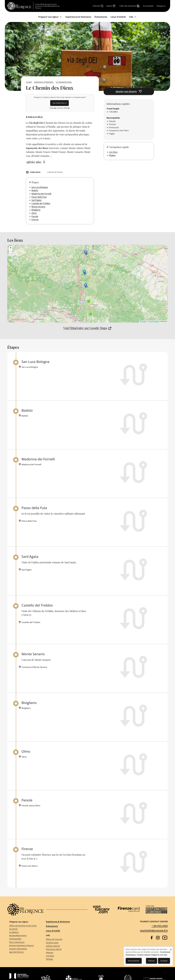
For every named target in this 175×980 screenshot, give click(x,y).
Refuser (152, 961)
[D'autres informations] (23, 949)
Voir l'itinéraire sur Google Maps (85, 328)
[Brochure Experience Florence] (23, 945)
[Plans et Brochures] (23, 942)
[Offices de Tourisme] (65, 939)
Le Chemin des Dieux (64, 82)
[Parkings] (65, 959)
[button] (86, 286)
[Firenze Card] (129, 910)
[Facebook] (152, 938)
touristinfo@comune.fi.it (154, 930)
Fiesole (35, 216)
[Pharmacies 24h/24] (65, 949)
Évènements (52, 926)
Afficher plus (34, 162)
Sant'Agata (36, 200)
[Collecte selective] (65, 946)
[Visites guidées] (23, 939)
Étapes (112, 155)
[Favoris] (111, 6)
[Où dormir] (23, 929)
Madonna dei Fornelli (41, 194)
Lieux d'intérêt (53, 931)
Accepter (164, 961)
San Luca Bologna (40, 187)
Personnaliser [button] (134, 961)
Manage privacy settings (60, 108)
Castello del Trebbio (41, 203)
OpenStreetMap (154, 321)
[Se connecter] (148, 6)
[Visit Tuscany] (101, 909)
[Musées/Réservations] (23, 936)
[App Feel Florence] (23, 952)
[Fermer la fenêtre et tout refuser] (171, 948)
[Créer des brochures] (130, 6)
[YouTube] (165, 938)
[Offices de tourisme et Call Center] (23, 926)
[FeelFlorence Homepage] (20, 6)
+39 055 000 (160, 925)
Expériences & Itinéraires (44, 82)
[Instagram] (158, 938)
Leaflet (143, 321)
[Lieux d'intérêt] (118, 17)
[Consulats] (65, 956)
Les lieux (113, 152)
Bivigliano (36, 210)
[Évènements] (101, 17)
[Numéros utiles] (65, 943)
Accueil (29, 82)
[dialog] (148, 956)
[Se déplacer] (23, 932)
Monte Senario (38, 207)
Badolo (35, 190)
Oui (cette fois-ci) (59, 103)
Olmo (34, 213)
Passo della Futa (39, 197)
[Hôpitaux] (65, 953)
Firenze (35, 219)
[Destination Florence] (156, 909)
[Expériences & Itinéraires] (78, 17)
